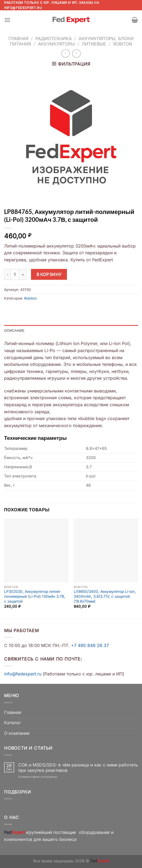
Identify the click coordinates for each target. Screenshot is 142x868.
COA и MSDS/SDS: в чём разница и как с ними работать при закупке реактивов (78, 768)
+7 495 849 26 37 (90, 645)
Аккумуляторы (56, 44)
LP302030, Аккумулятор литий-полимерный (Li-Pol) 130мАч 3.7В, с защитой (35, 596)
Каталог (13, 723)
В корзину (49, 274)
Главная (18, 38)
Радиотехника (54, 38)
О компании (17, 733)
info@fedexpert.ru (23, 8)
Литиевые (94, 44)
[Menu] (7, 20)
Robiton (123, 44)
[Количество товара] (15, 274)
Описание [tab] (14, 330)
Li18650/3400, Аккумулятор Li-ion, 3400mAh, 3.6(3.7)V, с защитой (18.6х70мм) (105, 596)
